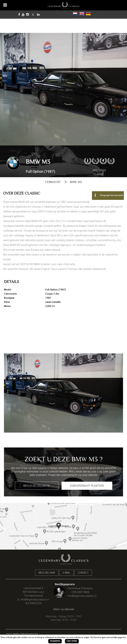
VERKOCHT (53, 182)
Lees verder (72, 641)
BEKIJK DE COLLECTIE (37, 486)
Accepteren (55, 641)
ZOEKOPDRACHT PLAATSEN (87, 486)
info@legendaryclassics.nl (35, 600)
